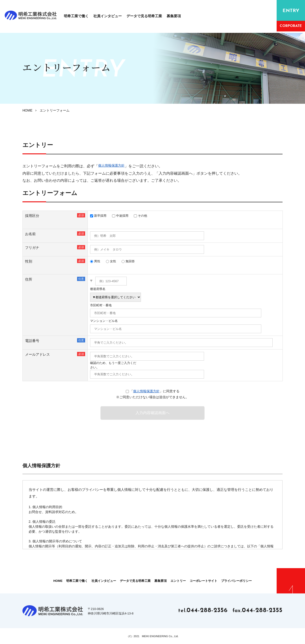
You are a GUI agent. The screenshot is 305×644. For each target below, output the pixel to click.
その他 (140, 216)
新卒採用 (98, 216)
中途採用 (120, 216)
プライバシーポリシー (236, 581)
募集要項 (161, 581)
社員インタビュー (104, 581)
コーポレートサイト (203, 581)
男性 (95, 261)
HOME (27, 110)
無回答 (128, 261)
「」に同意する (153, 391)
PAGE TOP (291, 581)
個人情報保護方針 (113, 166)
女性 (111, 261)
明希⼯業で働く (77, 581)
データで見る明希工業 (135, 581)
